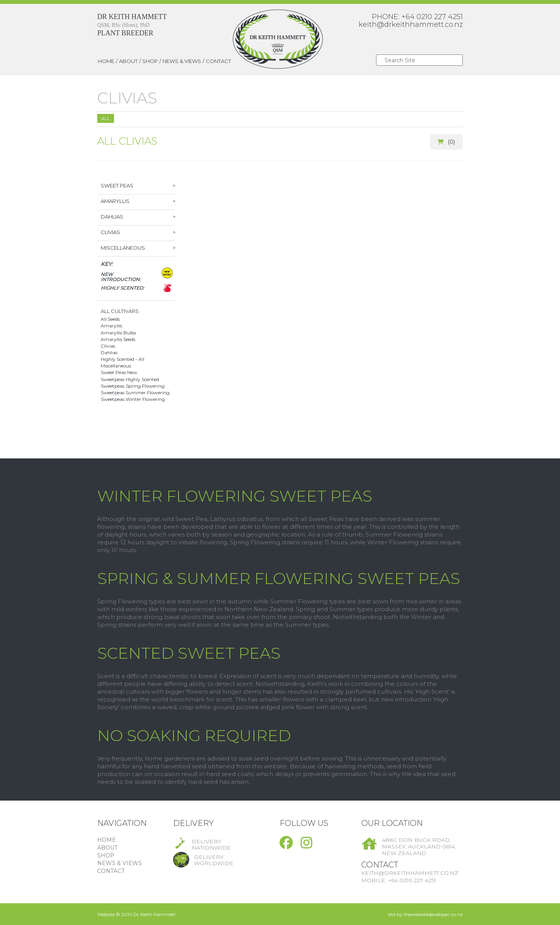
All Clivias (127, 141)
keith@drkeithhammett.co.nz (411, 24)
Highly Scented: (122, 288)
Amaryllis (111, 326)
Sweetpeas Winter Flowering (133, 399)
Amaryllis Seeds (118, 339)
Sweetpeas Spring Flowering (133, 386)
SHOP (150, 61)
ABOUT (128, 61)
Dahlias (109, 352)
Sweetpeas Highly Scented (130, 379)
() (446, 142)
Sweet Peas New (119, 372)
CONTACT (218, 61)
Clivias (108, 346)
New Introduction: (121, 277)
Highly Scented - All (122, 359)
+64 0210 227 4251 (432, 17)
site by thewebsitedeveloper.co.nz (425, 914)
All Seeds (110, 319)
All (106, 118)
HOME (106, 61)
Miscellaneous (116, 366)
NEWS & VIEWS (182, 61)
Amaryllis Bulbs (118, 333)
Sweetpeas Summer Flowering (135, 393)
